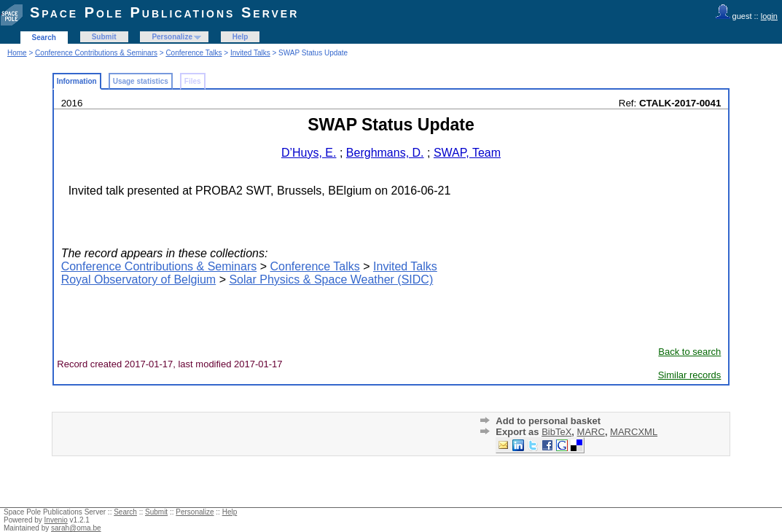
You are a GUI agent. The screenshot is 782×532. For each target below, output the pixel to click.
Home (17, 53)
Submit (104, 37)
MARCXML (634, 432)
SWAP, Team (467, 153)
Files (193, 81)
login (769, 16)
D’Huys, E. (309, 153)
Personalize (172, 37)
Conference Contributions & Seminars (96, 53)
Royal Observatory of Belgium (139, 279)
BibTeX (556, 432)
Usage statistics (141, 81)
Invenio (56, 520)
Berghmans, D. (385, 153)
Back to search (689, 352)
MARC (591, 432)
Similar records (690, 375)
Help (241, 37)
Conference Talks (193, 53)
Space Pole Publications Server (164, 12)
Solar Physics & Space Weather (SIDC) (331, 279)
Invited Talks (250, 53)
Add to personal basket (548, 421)
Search (44, 38)
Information (77, 81)
